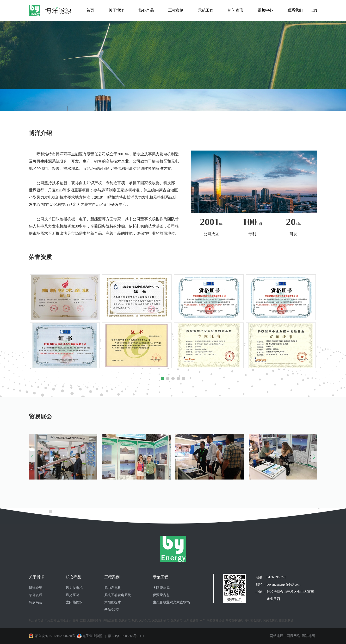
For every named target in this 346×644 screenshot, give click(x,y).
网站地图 (308, 636)
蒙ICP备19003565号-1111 (126, 636)
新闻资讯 (235, 10)
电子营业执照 (89, 636)
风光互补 (73, 595)
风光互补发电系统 (118, 595)
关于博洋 (116, 10)
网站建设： (278, 636)
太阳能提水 (74, 602)
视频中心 (265, 10)
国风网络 (293, 636)
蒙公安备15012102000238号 (55, 636)
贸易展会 (36, 602)
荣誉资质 (36, 595)
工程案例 (176, 10)
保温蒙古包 (161, 595)
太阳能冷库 (161, 588)
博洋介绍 (36, 588)
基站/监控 (111, 609)
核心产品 (146, 10)
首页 (90, 10)
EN (314, 10)
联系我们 (295, 10)
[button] (162, 379)
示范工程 (206, 10)
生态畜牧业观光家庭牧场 (171, 602)
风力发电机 (74, 588)
